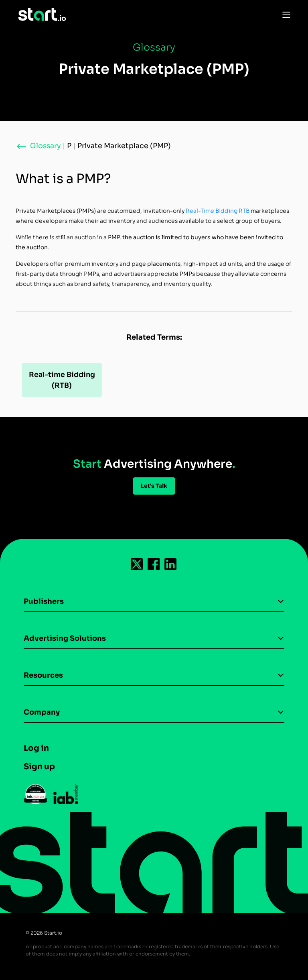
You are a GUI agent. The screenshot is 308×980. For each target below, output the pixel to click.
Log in (36, 748)
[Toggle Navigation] (284, 14)
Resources (43, 675)
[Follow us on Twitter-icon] (137, 564)
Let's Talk (154, 486)
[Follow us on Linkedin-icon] (171, 564)
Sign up (39, 767)
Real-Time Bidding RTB (218, 211)
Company (42, 712)
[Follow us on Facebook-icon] (154, 564)
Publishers (44, 601)
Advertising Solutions (65, 638)
